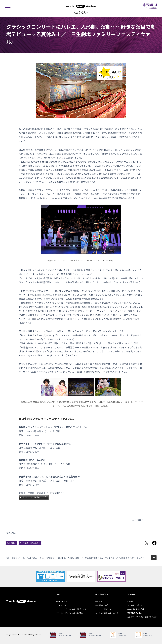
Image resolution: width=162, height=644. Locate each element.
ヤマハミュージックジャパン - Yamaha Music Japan (150, 6)
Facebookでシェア (154, 543)
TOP (7, 558)
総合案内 (99, 601)
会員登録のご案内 (102, 605)
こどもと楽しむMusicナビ (30, 543)
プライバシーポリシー (135, 605)
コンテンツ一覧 (18, 558)
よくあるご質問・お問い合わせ (107, 613)
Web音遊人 (11, 543)
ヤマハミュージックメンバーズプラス (69, 613)
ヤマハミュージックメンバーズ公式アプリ (71, 609)
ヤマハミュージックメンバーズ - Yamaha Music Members (81, 6)
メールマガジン (61, 601)
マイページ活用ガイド (103, 609)
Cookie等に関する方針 (136, 609)
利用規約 (131, 601)
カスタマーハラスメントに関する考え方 (142, 617)
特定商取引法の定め (135, 613)
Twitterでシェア (147, 543)
